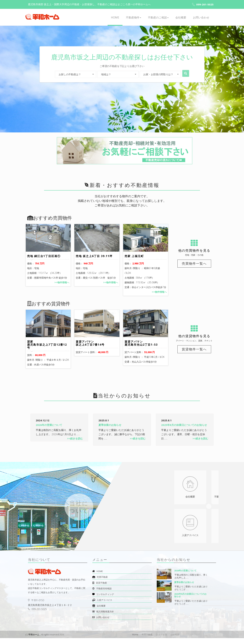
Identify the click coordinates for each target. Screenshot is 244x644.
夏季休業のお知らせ (110, 431)
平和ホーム (34, 640)
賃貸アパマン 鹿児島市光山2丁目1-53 (141, 349)
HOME (115, 17)
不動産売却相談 (102, 594)
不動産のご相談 (158, 17)
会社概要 (181, 17)
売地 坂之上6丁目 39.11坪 (94, 259)
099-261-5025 (203, 4)
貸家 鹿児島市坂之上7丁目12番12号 (47, 350)
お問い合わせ (201, 17)
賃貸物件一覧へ (194, 352)
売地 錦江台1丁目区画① (44, 259)
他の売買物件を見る (194, 250)
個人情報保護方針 (103, 617)
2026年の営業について (49, 431)
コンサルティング (103, 600)
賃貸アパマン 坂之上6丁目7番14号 (90, 349)
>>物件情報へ (62, 285)
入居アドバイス (102, 606)
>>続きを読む (75, 444)
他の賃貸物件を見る (194, 339)
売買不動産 (100, 583)
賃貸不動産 (100, 589)
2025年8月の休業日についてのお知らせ (184, 431)
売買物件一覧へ (194, 263)
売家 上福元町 (134, 259)
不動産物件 (134, 17)
